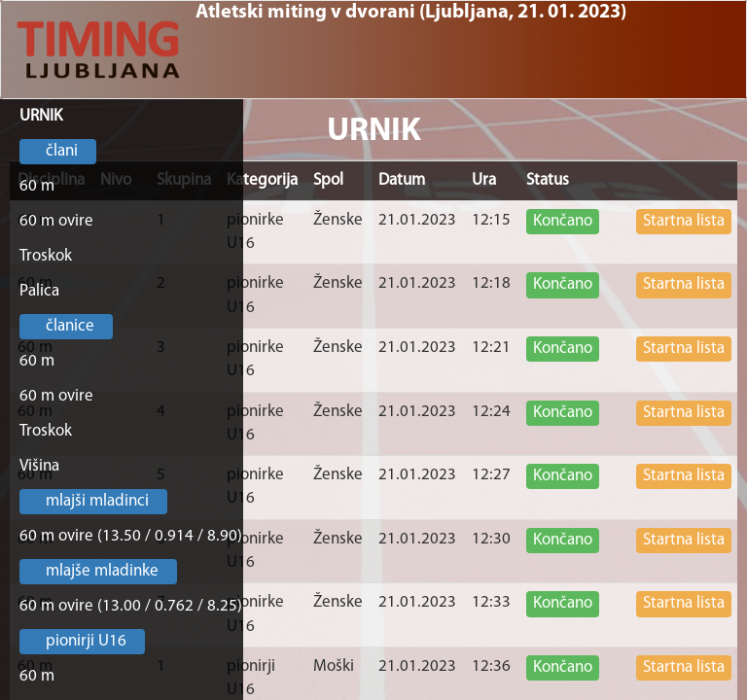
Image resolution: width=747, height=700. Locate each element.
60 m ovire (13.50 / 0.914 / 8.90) (131, 536)
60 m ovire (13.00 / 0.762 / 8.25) (131, 606)
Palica (39, 291)
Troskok (46, 256)
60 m (37, 186)
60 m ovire (56, 221)
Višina (39, 466)
